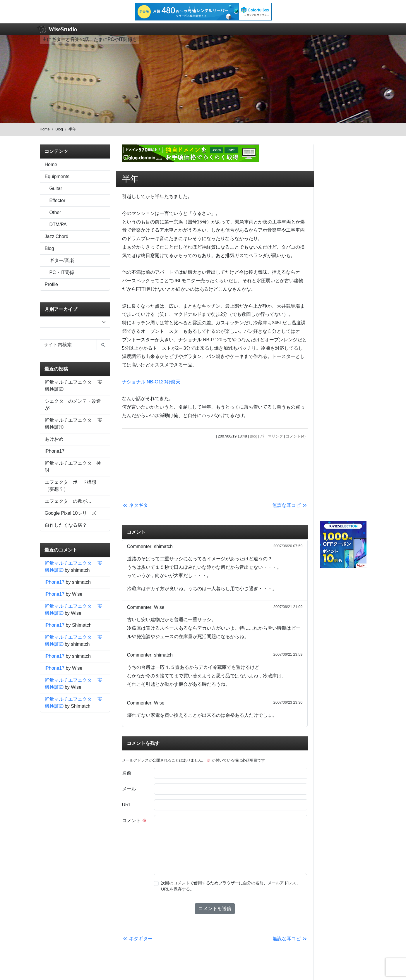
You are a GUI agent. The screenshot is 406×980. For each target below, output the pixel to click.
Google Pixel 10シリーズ (71, 513)
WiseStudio (63, 29)
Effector (58, 200)
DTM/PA (58, 224)
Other (55, 212)
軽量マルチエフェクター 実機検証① (73, 424)
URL (127, 805)
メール (129, 789)
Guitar (56, 188)
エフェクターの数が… (68, 501)
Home (45, 129)
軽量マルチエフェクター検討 (73, 467)
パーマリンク (272, 436)
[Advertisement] (215, 469)
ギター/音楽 (62, 260)
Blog (59, 129)
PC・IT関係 (62, 272)
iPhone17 (55, 451)
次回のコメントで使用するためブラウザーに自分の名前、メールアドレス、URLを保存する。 (231, 886)
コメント (134, 820)
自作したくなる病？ (66, 525)
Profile (51, 284)
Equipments (57, 176)
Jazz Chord (57, 236)
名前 (127, 773)
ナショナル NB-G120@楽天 (151, 382)
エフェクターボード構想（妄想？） (71, 486)
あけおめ (54, 439)
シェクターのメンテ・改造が (73, 405)
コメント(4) (296, 436)
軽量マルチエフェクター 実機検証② (73, 386)
